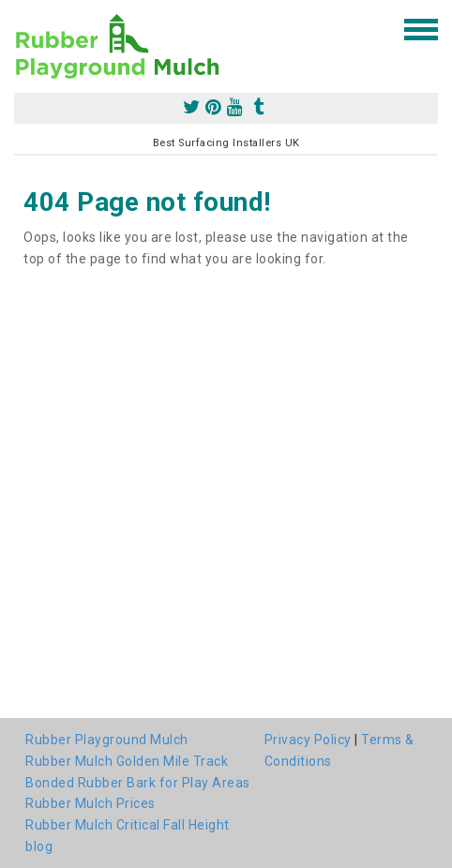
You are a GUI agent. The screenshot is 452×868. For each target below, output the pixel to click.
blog (39, 846)
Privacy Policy (308, 740)
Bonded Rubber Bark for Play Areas (138, 783)
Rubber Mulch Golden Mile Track (127, 761)
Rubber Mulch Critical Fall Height (128, 825)
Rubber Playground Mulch (107, 740)
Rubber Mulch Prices (90, 803)
